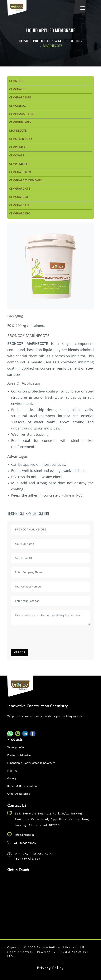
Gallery (12, 778)
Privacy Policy (50, 968)
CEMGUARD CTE (20, 189)
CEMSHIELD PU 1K (21, 139)
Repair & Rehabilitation (22, 786)
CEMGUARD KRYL (20, 172)
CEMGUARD (17, 89)
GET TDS (19, 652)
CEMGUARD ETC (20, 214)
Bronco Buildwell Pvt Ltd (57, 948)
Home (24, 41)
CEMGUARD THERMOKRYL (26, 181)
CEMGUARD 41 (19, 197)
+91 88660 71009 (25, 844)
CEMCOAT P (17, 156)
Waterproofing (16, 748)
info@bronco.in (24, 835)
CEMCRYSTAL (18, 106)
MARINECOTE (18, 131)
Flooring (12, 771)
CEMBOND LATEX (20, 123)
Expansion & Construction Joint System (31, 763)
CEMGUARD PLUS (20, 98)
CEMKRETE (16, 81)
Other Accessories (19, 794)
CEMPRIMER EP (19, 164)
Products (42, 41)
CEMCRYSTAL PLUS (21, 114)
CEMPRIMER (17, 147)
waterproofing (68, 41)
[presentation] (40, 636)
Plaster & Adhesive (19, 755)
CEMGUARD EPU (20, 205)
